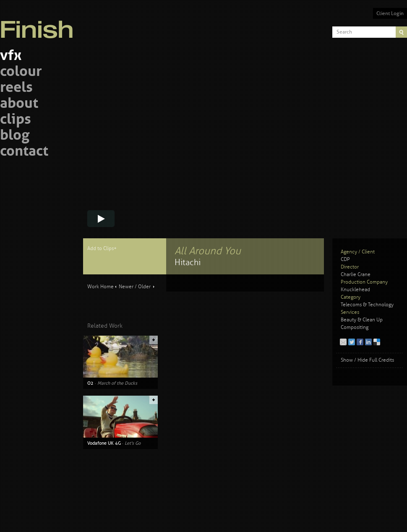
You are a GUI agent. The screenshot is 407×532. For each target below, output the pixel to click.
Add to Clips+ (102, 249)
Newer (126, 287)
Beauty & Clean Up (362, 320)
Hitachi (188, 262)
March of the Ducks (117, 383)
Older (144, 287)
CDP (345, 259)
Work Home (100, 287)
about (19, 104)
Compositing (355, 327)
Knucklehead (355, 290)
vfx (11, 56)
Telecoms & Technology (367, 305)
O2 (90, 383)
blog (15, 136)
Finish (39, 24)
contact (24, 152)
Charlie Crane (356, 275)
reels (16, 88)
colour (21, 72)
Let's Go (133, 443)
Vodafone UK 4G (104, 443)
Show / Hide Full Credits (367, 360)
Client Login (390, 13)
